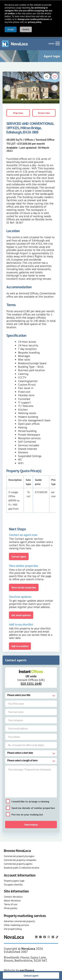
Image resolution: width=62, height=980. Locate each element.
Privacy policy (10, 908)
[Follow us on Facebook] (45, 937)
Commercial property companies (20, 860)
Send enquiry (31, 824)
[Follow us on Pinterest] (53, 937)
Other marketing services (16, 925)
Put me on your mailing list (27, 814)
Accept (11, 29)
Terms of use (10, 904)
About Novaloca (12, 900)
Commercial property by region (19, 856)
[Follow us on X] (40, 937)
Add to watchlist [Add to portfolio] (20, 646)
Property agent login (14, 880)
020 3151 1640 (31, 683)
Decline (26, 29)
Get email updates (21, 615)
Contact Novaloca (13, 896)
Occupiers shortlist (13, 884)
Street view (44, 113)
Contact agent (31, 976)
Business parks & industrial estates (22, 867)
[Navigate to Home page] (15, 43)
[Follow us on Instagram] (49, 937)
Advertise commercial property (19, 921)
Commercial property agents (18, 863)
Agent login (52, 56)
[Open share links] (47, 76)
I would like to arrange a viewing (30, 801)
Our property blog (13, 928)
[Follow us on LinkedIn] (36, 937)
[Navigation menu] (58, 43)
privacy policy (35, 22)
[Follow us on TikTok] (57, 937)
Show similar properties (24, 587)
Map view (18, 113)
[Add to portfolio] (55, 76)
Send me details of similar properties (33, 808)
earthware (27, 970)
